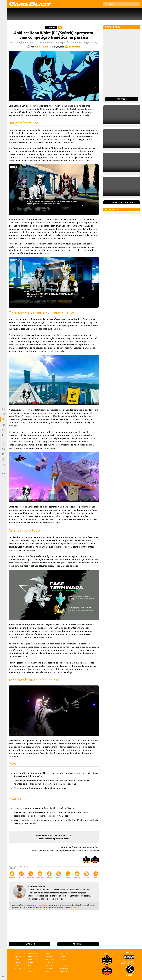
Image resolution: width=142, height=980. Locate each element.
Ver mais (122, 99)
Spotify (59, 875)
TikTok (49, 875)
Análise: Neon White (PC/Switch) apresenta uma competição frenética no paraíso (54, 35)
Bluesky (77, 875)
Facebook (12, 875)
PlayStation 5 (33, 957)
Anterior (30, 944)
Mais (96, 875)
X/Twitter (31, 875)
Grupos (87, 875)
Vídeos (17, 966)
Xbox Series (33, 960)
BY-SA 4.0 (75, 907)
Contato (63, 963)
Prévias (17, 963)
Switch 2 (31, 963)
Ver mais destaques (121, 202)
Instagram (21, 875)
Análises (18, 960)
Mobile (31, 968)
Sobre (62, 957)
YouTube (40, 875)
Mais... (30, 971)
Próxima (77, 944)
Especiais (18, 957)
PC (60, 27)
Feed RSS (49, 968)
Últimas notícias (113, 27)
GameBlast (43, 905)
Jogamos (51, 27)
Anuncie (63, 966)
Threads (68, 875)
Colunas (18, 968)
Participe (63, 960)
